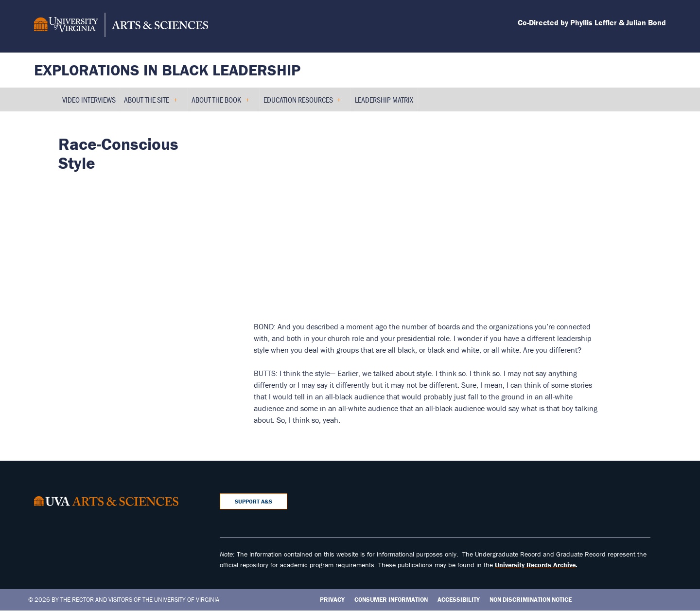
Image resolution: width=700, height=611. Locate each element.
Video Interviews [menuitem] (89, 99)
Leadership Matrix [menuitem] (384, 99)
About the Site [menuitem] (151, 103)
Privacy (332, 600)
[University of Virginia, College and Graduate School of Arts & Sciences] (121, 26)
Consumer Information (391, 600)
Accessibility (459, 600)
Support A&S (254, 501)
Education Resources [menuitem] (302, 103)
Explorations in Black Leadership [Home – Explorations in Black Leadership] (167, 70)
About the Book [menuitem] (220, 103)
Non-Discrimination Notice (531, 600)
